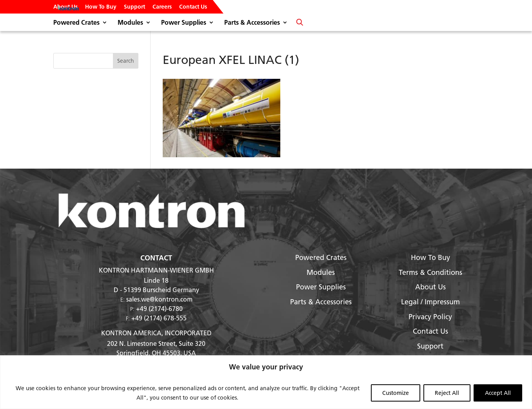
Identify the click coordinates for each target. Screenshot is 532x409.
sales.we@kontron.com (159, 299)
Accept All (498, 393)
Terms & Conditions (430, 272)
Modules (130, 23)
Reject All (447, 393)
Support (134, 7)
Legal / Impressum (430, 302)
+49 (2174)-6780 (159, 308)
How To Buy (101, 7)
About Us (65, 7)
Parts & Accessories (252, 23)
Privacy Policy (430, 317)
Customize (396, 393)
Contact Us (193, 7)
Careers (162, 7)
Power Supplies (184, 23)
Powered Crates (76, 23)
